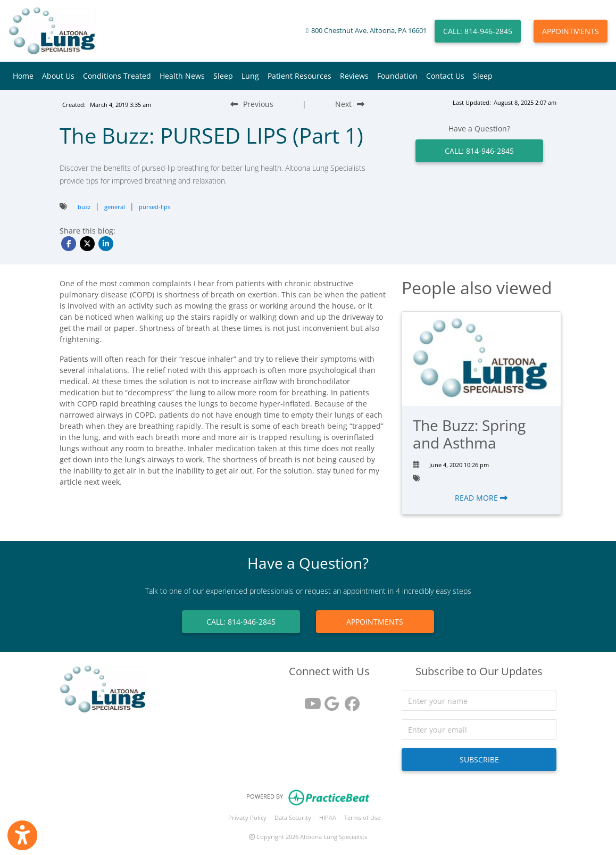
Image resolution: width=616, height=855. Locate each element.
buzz (84, 207)
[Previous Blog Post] (252, 104)
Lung (250, 76)
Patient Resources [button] (299, 76)
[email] (479, 729)
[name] (479, 701)
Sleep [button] (223, 76)
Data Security (293, 817)
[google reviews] (329, 700)
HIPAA (328, 817)
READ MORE (481, 498)
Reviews (354, 76)
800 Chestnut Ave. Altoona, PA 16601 (369, 31)
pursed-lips (155, 207)
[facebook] (349, 700)
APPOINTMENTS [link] (375, 622)
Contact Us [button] (445, 76)
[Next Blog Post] (350, 104)
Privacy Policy (247, 817)
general (115, 207)
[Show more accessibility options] (22, 835)
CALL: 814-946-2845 (478, 31)
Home (23, 76)
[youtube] (309, 700)
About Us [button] (58, 76)
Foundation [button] (397, 76)
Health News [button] (182, 76)
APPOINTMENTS (571, 31)
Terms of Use (362, 817)
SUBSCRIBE (479, 759)
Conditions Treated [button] (117, 76)
